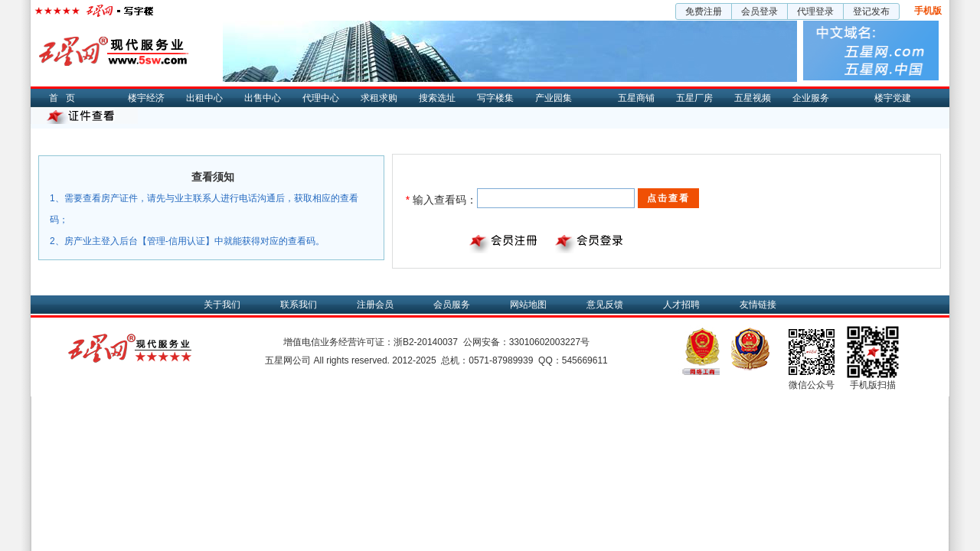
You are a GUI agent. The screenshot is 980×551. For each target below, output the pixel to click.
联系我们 (299, 305)
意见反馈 (605, 305)
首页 (66, 98)
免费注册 (704, 11)
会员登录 (759, 11)
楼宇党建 (893, 98)
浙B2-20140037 (426, 342)
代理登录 (815, 11)
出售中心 (263, 98)
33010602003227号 (549, 342)
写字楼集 (495, 98)
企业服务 (811, 98)
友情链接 (758, 305)
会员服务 (452, 305)
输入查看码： (441, 200)
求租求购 (379, 98)
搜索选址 (437, 98)
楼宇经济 (146, 98)
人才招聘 (681, 305)
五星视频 (753, 98)
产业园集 (554, 98)
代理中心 (321, 98)
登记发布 (871, 11)
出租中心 (204, 98)
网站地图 (528, 305)
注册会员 (375, 305)
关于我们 (222, 305)
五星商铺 (636, 98)
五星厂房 (694, 98)
